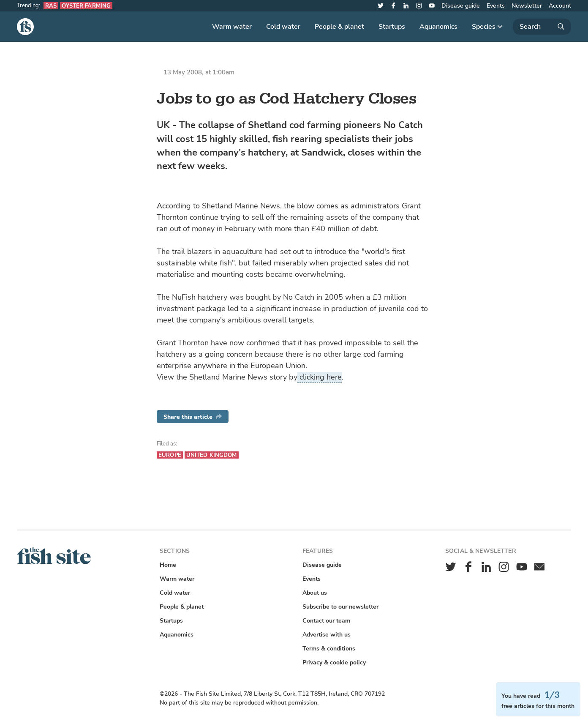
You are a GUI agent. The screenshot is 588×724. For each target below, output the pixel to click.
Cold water (283, 27)
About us (315, 593)
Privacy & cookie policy (334, 663)
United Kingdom (212, 455)
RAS (51, 6)
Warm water (232, 27)
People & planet (339, 27)
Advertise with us (327, 635)
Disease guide (461, 6)
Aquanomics (438, 27)
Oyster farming (86, 6)
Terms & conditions (329, 649)
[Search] (542, 27)
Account (560, 6)
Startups (392, 27)
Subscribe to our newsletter (340, 607)
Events (496, 6)
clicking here (320, 377)
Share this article (193, 417)
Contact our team (326, 621)
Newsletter (527, 6)
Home (168, 565)
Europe (170, 455)
